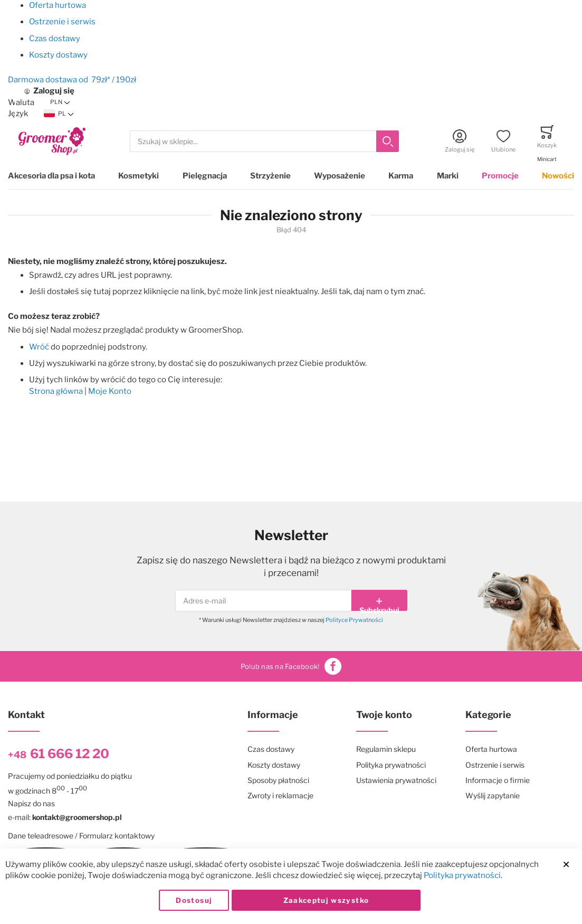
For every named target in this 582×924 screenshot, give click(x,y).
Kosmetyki (139, 176)
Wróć (39, 347)
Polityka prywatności (462, 876)
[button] (60, 102)
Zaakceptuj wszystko (326, 900)
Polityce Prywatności (354, 620)
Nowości (558, 176)
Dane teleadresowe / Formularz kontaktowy (81, 836)
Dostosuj (194, 900)
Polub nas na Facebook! (291, 666)
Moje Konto (110, 391)
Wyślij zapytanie (493, 795)
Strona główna (56, 391)
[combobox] (264, 141)
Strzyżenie (270, 176)
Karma (401, 176)
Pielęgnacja (205, 176)
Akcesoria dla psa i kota (51, 176)
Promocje (500, 176)
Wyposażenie (340, 176)
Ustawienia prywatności (396, 780)
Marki (448, 176)
